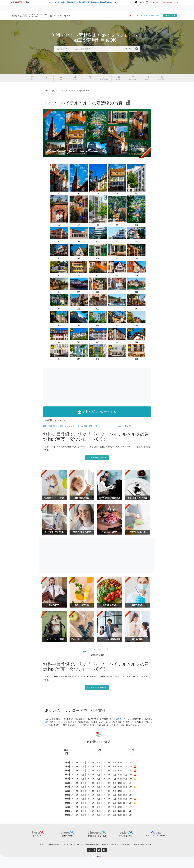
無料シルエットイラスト (97, 836)
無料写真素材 (68, 836)
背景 (91, 426)
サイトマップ (126, 845)
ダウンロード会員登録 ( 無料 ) (148, 15)
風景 (86, 426)
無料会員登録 (54, 845)
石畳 (62, 426)
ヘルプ (43, 845)
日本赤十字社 (121, 719)
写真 (53, 91)
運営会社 (115, 845)
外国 (50, 426)
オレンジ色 (69, 426)
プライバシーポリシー (70, 845)
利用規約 (105, 845)
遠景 (96, 426)
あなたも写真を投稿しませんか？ (169, 2)
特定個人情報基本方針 (90, 845)
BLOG (67, 16)
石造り (56, 426)
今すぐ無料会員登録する (97, 458)
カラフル (79, 426)
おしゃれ (117, 426)
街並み (125, 426)
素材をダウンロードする (97, 412)
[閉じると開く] (2, 856)
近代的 (102, 426)
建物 (45, 426)
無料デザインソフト (126, 836)
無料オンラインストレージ (156, 836)
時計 (111, 426)
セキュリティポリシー (143, 845)
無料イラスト (38, 836)
